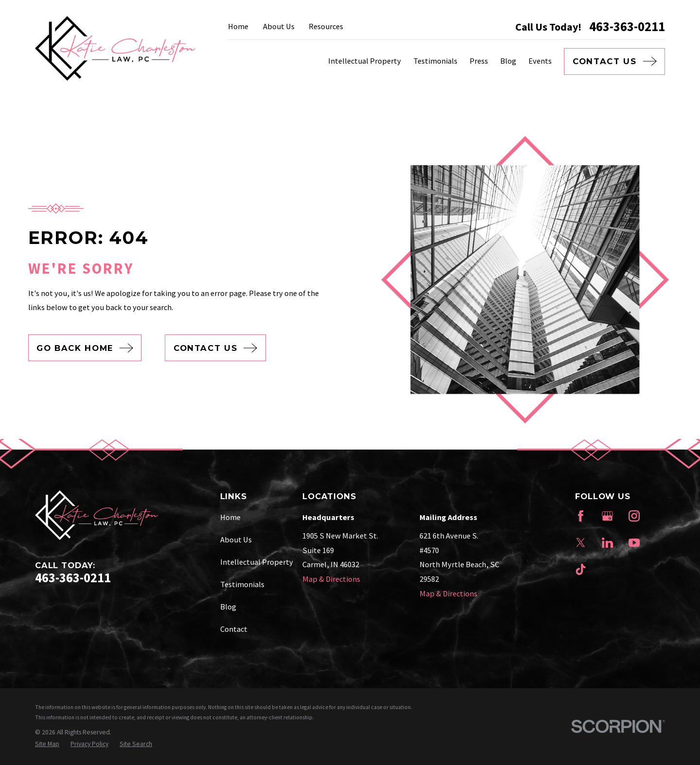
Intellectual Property (257, 562)
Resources (326, 26)
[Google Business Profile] (607, 516)
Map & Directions (331, 579)
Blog (228, 607)
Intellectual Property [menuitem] (365, 61)
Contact (234, 629)
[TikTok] (581, 569)
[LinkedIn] (607, 543)
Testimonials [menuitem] (435, 61)
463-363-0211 (627, 27)
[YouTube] (634, 543)
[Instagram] (634, 516)
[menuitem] (47, 744)
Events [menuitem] (540, 61)
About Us (279, 26)
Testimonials (242, 584)
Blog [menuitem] (508, 61)
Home (238, 26)
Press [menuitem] (479, 61)
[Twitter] (581, 543)
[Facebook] (581, 516)
